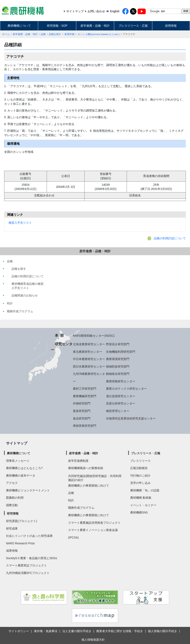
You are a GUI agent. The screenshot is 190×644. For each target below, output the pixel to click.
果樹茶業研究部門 (85, 426)
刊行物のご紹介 (140, 476)
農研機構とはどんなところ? (24, 468)
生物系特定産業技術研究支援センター (131, 418)
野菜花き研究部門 (118, 344)
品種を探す (55, 34)
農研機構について (19, 26)
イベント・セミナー (143, 505)
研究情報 (13, 513)
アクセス (12, 483)
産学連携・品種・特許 (95, 26)
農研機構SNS (139, 512)
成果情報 (12, 551)
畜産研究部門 (82, 411)
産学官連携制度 (78, 461)
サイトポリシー (19, 631)
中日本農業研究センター (89, 359)
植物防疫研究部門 (118, 367)
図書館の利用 (15, 498)
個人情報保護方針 (93, 640)
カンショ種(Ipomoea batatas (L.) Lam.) (99, 34)
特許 (71, 500)
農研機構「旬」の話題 (145, 490)
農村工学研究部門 (85, 389)
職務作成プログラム (81, 508)
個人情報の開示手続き (162, 631)
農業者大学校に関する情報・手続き (120, 631)
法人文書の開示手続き (77, 631)
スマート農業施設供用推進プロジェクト (94, 523)
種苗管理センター (118, 411)
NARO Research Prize (20, 543)
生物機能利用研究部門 (121, 352)
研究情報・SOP (57, 26)
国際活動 (12, 505)
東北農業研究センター (87, 352)
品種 (43, 34)
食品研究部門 (82, 418)
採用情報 (171, 26)
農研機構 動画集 (141, 498)
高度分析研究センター (121, 403)
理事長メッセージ (18, 461)
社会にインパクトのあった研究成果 (29, 536)
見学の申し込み (140, 483)
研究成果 (12, 529)
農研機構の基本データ (21, 476)
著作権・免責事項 (46, 631)
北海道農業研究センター (89, 344)
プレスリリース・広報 (133, 26)
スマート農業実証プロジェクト (26, 565)
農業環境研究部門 (118, 359)
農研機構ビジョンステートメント (28, 490)
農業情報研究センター (121, 381)
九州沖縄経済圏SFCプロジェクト (28, 573)
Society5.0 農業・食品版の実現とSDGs (32, 558)
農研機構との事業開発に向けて (89, 486)
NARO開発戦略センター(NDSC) (94, 336)
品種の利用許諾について (170, 238)
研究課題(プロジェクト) (22, 521)
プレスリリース (140, 461)
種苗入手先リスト (20, 223)
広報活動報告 (139, 468)
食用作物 (69, 34)
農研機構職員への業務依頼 (86, 468)
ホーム (6, 34)
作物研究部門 (82, 403)
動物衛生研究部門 (118, 374)
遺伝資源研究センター (121, 396)
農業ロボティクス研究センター (126, 389)
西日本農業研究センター (89, 367)
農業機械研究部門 (85, 396)
